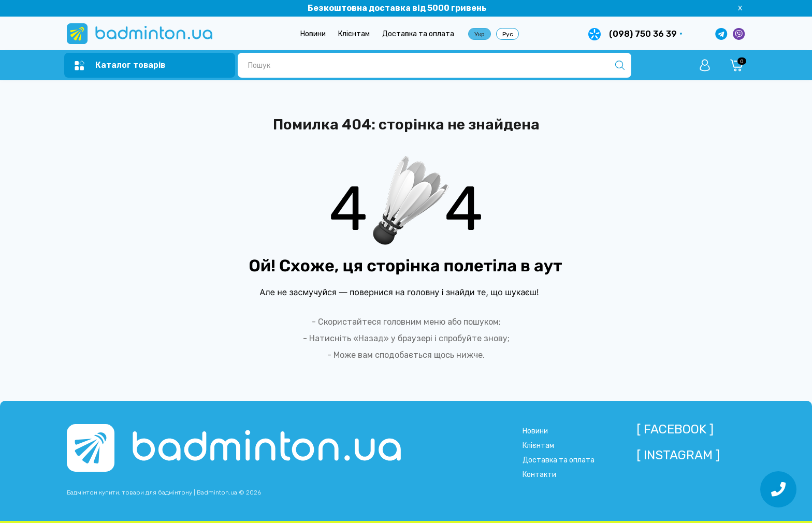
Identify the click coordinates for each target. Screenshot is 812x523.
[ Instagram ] (678, 455)
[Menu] (120, 66)
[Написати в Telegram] (721, 34)
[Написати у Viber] (739, 34)
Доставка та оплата (418, 34)
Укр (480, 34)
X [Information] (740, 8)
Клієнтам (354, 34)
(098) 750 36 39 (643, 34)
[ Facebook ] (675, 429)
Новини (313, 34)
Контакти (539, 475)
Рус (508, 34)
